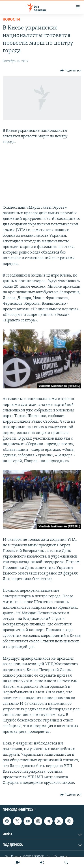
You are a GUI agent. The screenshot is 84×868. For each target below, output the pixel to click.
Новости (11, 20)
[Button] (71, 71)
